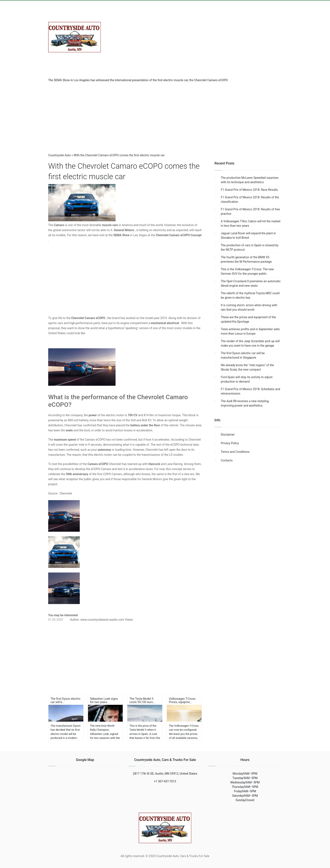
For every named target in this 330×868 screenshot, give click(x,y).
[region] (165, 116)
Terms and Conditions (235, 452)
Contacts (227, 460)
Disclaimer (228, 435)
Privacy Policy (230, 443)
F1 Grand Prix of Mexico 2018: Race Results (249, 190)
